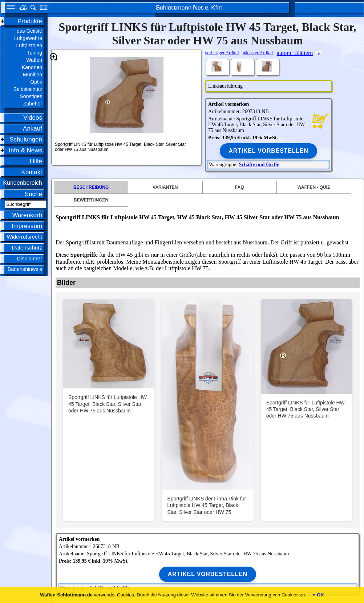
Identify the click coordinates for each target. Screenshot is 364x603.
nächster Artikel (258, 53)
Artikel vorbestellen (268, 151)
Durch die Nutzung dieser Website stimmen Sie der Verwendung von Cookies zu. (221, 595)
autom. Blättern (295, 53)
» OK (318, 595)
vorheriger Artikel (222, 53)
